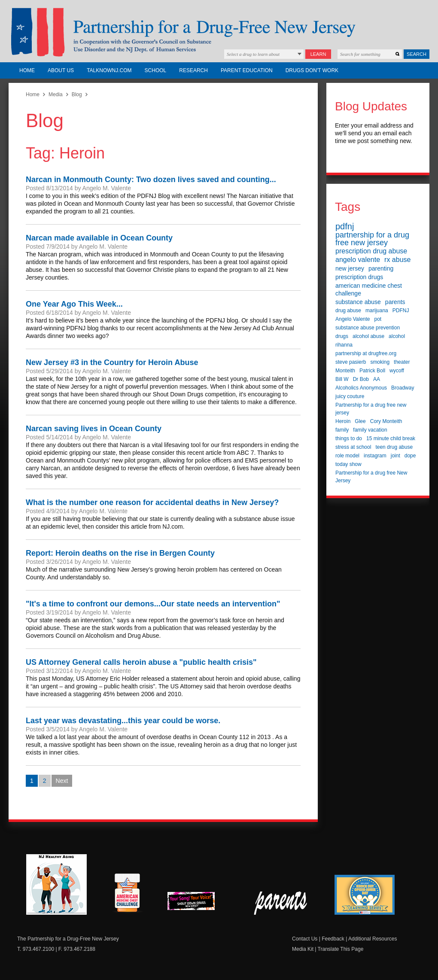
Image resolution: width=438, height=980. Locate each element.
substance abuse (358, 302)
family (342, 430)
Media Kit (303, 949)
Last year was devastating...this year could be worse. (123, 721)
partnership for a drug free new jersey (372, 239)
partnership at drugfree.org (366, 353)
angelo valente (358, 260)
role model (347, 456)
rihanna (344, 345)
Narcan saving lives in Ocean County (94, 429)
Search (417, 54)
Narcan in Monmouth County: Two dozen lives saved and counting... (151, 180)
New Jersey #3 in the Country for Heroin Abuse (112, 362)
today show (348, 464)
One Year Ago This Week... (74, 304)
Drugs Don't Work (312, 70)
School (156, 70)
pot (378, 319)
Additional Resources (373, 939)
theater (402, 362)
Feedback (333, 939)
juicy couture (350, 396)
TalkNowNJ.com (109, 70)
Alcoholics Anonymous (361, 388)
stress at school (353, 447)
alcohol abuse (368, 336)
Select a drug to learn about (253, 54)
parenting (381, 268)
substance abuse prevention (368, 328)
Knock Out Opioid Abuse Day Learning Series (365, 895)
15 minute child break (391, 438)
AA (377, 379)
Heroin (343, 421)
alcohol (397, 336)
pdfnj (345, 226)
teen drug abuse (394, 447)
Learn (318, 54)
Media (56, 94)
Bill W (342, 379)
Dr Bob (361, 379)
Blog (77, 94)
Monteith (345, 371)
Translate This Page (341, 949)
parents (395, 302)
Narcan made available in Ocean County (99, 238)
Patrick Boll (372, 371)
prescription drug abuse (371, 251)
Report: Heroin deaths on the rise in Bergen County (120, 553)
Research (193, 70)
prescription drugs (359, 277)
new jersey (350, 268)
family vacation (370, 430)
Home (27, 70)
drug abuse (348, 310)
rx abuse (397, 260)
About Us (61, 70)
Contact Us (305, 939)
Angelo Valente (353, 319)
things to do (349, 438)
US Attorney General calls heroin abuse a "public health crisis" (141, 662)
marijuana (377, 310)
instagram (375, 456)
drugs (342, 336)
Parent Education (247, 70)
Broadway (403, 388)
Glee (360, 421)
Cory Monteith (386, 421)
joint (395, 456)
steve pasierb (351, 362)
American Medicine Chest (127, 894)
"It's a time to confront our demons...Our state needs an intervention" (153, 604)
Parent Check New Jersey (281, 903)
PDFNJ (401, 310)
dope (410, 456)
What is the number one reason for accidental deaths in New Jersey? (152, 502)
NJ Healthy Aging (56, 884)
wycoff (397, 371)
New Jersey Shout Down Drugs (198, 903)
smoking (380, 362)
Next (62, 781)
